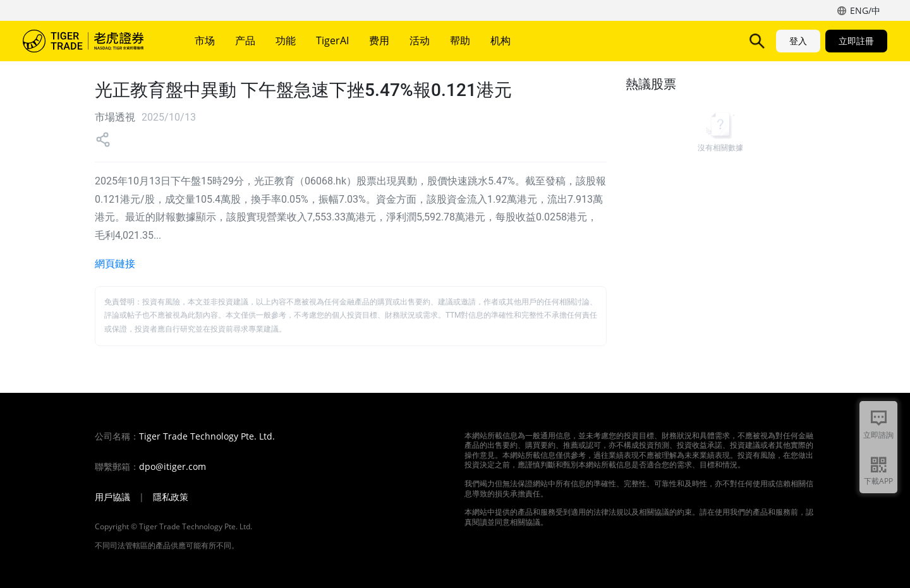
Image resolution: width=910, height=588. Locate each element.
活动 (420, 40)
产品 (245, 40)
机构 (500, 40)
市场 (205, 40)
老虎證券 (92, 41)
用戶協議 (112, 497)
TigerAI (332, 40)
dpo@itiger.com (173, 467)
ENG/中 (865, 10)
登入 (798, 41)
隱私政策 (171, 497)
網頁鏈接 (115, 264)
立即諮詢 (878, 435)
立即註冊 (856, 41)
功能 (286, 40)
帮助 (460, 40)
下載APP (878, 481)
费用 (379, 40)
